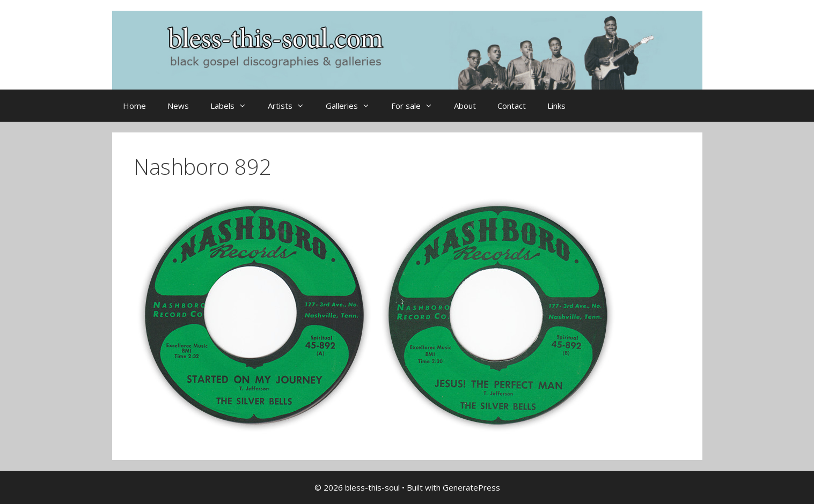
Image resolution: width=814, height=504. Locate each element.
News (178, 106)
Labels (234, 106)
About (465, 106)
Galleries (353, 106)
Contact (512, 106)
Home (134, 106)
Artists (291, 106)
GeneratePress (471, 487)
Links (556, 106)
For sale (417, 106)
